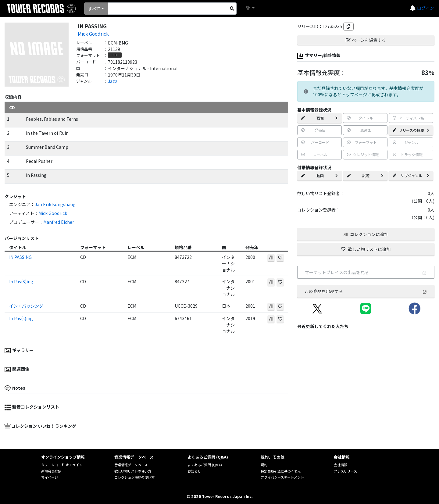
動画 (319, 175)
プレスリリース (345, 471)
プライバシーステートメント (282, 477)
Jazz (113, 81)
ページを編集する (366, 40)
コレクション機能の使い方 (134, 477)
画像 (319, 118)
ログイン (426, 8)
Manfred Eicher (59, 222)
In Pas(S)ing (21, 281)
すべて (94, 9)
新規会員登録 (51, 471)
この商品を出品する (366, 291)
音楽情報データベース (131, 465)
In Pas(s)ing (21, 318)
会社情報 (341, 465)
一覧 (246, 8)
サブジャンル (411, 175)
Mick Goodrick (93, 34)
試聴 (365, 175)
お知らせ (194, 471)
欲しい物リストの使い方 (133, 471)
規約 (264, 465)
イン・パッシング (26, 306)
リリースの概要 (411, 130)
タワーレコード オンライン (62, 465)
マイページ (50, 477)
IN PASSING (20, 257)
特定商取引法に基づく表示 (281, 471)
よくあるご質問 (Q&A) (205, 465)
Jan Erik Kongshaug (55, 204)
